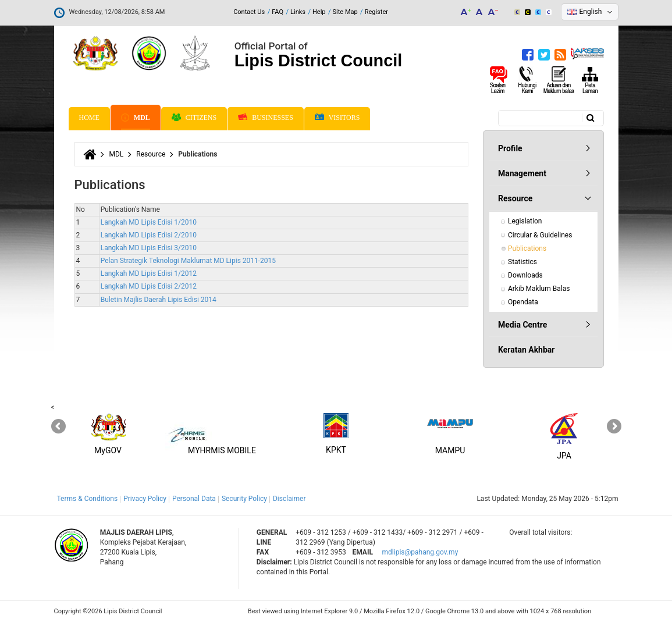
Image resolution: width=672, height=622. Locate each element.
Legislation (525, 221)
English (591, 12)
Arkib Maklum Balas (539, 289)
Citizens (194, 118)
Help (319, 12)
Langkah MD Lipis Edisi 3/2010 (149, 248)
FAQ (278, 12)
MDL (136, 118)
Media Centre (522, 325)
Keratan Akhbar (526, 350)
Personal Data (194, 499)
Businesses (266, 118)
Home (89, 118)
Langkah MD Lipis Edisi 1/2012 (149, 273)
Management (522, 173)
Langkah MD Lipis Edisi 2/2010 (149, 235)
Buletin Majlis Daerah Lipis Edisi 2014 (159, 300)
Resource (151, 154)
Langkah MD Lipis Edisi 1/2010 (149, 222)
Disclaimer (289, 499)
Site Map (345, 12)
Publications (527, 248)
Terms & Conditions (88, 499)
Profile (510, 148)
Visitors (337, 118)
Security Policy (244, 499)
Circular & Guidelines (540, 235)
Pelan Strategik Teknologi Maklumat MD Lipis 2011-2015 (188, 261)
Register (376, 12)
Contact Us (249, 12)
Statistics (522, 262)
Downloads (525, 275)
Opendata (523, 302)
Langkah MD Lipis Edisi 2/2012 (149, 286)
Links (298, 12)
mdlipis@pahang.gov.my (420, 552)
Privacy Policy (145, 499)
